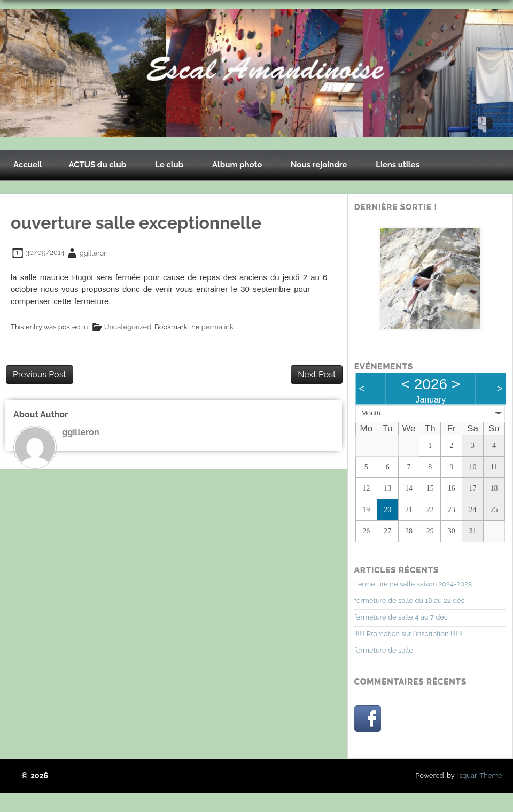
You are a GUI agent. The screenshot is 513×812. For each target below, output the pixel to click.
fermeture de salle (384, 650)
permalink (217, 327)
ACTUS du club (98, 165)
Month (371, 413)
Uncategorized (128, 327)
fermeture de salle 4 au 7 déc (401, 617)
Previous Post (40, 374)
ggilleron (94, 253)
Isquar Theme (480, 775)
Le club (169, 165)
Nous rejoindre (319, 165)
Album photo (237, 165)
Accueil (28, 165)
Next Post (317, 374)
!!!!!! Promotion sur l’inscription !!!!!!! (409, 634)
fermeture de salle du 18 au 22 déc (410, 601)
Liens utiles (398, 165)
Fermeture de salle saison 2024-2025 (413, 584)
